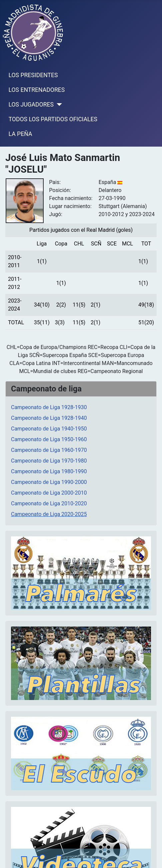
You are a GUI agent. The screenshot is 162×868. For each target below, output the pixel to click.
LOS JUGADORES (31, 105)
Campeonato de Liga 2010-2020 (49, 503)
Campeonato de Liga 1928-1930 (49, 407)
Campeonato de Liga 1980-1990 (49, 471)
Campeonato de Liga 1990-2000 (49, 482)
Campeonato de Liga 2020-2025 (49, 514)
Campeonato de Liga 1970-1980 (49, 461)
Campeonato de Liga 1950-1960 (49, 439)
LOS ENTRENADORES (37, 90)
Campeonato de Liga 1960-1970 (49, 450)
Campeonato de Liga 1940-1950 (49, 429)
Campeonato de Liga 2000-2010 (49, 493)
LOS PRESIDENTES (33, 75)
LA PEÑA (20, 134)
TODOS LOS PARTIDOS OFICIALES (53, 119)
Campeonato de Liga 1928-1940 (49, 418)
